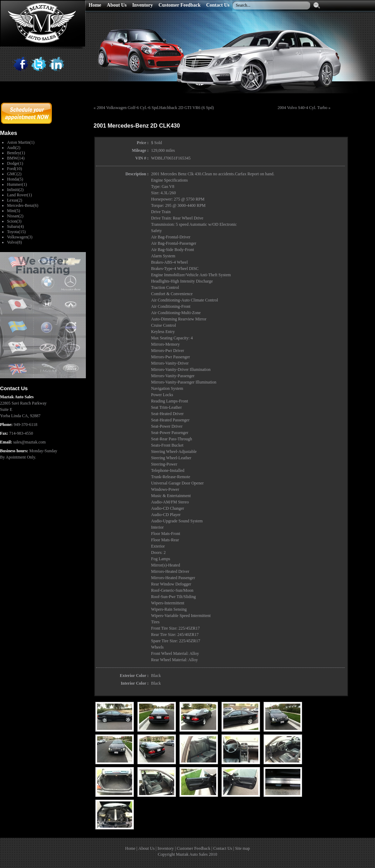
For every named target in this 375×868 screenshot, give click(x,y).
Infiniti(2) (15, 190)
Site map (243, 848)
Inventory (166, 848)
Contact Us (223, 848)
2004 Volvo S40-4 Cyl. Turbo (302, 108)
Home (130, 848)
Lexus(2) (15, 200)
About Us (146, 848)
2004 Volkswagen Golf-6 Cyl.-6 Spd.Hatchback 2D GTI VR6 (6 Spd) (155, 108)
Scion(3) (14, 221)
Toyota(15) (16, 232)
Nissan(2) (15, 216)
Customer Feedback (194, 848)
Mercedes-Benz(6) (23, 205)
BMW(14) (16, 158)
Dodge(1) (15, 163)
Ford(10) (15, 169)
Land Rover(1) (19, 195)
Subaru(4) (15, 226)
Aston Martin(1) (21, 142)
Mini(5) (13, 211)
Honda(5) (15, 179)
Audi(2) (14, 148)
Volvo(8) (14, 242)
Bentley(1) (16, 153)
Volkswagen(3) (20, 237)
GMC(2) (14, 174)
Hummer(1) (17, 184)
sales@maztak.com (30, 442)
